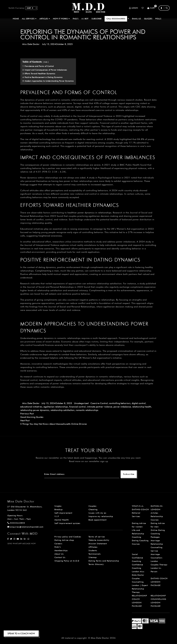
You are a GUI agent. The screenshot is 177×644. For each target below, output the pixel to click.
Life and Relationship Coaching (138, 534)
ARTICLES (45, 19)
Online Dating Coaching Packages (158, 534)
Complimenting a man (47, 271)
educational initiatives (31, 407)
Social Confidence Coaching (137, 558)
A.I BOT (85, 19)
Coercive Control (99, 403)
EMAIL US (136, 19)
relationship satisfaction (63, 410)
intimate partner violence (100, 407)
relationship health (142, 407)
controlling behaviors (120, 403)
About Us (59, 554)
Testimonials (95, 554)
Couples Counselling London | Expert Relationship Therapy (140, 585)
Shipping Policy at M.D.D (67, 561)
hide (46, 62)
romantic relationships (87, 410)
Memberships (61, 550)
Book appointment (98, 520)
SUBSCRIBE (96, 19)
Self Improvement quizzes (67, 523)
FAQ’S (76, 19)
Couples (92, 506)
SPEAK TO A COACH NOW (21, 633)
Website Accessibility (99, 540)
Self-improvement (63, 513)
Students (93, 550)
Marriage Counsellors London (157, 558)
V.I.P (57, 516)
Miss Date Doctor (31, 44)
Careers (58, 544)
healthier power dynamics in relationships (89, 213)
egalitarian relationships (56, 407)
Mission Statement (98, 544)
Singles (58, 506)
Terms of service (97, 537)
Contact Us (60, 557)
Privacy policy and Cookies (68, 537)
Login (133, 8)
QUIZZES (148, 19)
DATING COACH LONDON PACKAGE (159, 582)
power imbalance (122, 407)
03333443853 (16, 523)
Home (16, 19)
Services (136, 516)
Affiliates (93, 547)
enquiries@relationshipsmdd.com (25, 527)
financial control (77, 407)
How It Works (61, 19)
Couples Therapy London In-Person (159, 568)
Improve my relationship (101, 516)
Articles (154, 513)
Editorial (136, 513)
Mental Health (62, 520)
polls (158, 19)
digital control (139, 403)
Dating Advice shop (64, 540)
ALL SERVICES (29, 19)
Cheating (93, 509)
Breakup (59, 509)
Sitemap (93, 557)
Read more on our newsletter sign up (89, 461)
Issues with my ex (97, 513)
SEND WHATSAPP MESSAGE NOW (22, 544)
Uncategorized (81, 403)
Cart (151, 8)
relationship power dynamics (35, 410)
